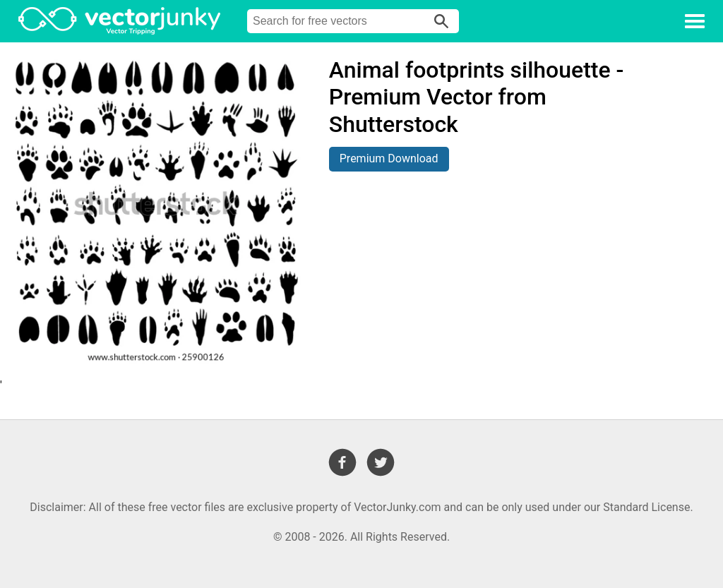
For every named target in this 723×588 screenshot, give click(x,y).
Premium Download (389, 158)
